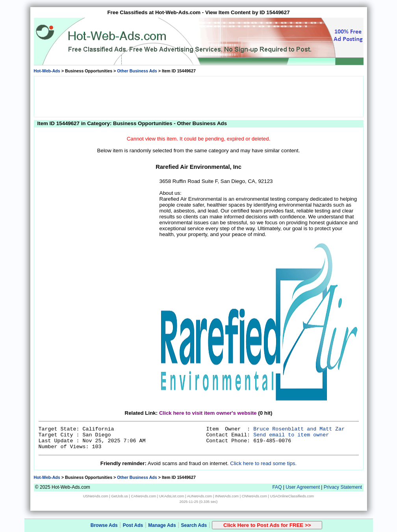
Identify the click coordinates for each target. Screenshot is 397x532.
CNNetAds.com (254, 496)
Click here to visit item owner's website (208, 413)
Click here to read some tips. (263, 463)
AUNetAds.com (200, 496)
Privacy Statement (343, 487)
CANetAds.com (143, 496)
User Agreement (303, 487)
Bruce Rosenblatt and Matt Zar (299, 429)
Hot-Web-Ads (47, 71)
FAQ (277, 487)
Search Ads (194, 525)
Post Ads (133, 525)
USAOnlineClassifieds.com (292, 496)
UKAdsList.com (172, 496)
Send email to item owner (291, 435)
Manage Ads (162, 525)
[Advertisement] (198, 96)
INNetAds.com (227, 496)
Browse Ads (104, 525)
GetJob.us (120, 496)
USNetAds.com (96, 496)
